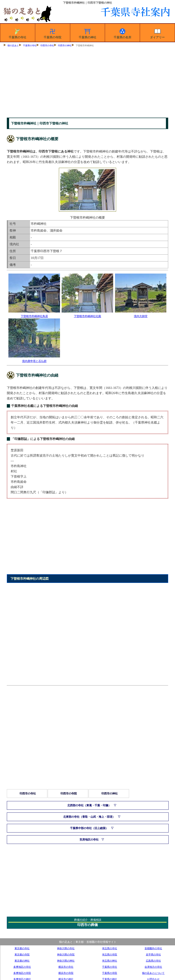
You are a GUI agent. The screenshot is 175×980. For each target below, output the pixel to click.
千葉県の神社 (87, 33)
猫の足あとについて (153, 973)
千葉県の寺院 (52, 33)
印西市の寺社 (47, 45)
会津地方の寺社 (153, 967)
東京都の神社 (22, 961)
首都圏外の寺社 (153, 948)
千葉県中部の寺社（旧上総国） (89, 828)
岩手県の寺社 (153, 954)
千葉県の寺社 (17, 33)
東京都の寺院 (22, 954)
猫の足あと (13, 45)
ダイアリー (157, 33)
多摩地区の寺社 (22, 967)
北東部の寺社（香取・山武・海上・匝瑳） (89, 817)
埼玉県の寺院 (110, 954)
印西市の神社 (65, 45)
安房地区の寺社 (89, 840)
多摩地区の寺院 (22, 973)
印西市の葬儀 (87, 925)
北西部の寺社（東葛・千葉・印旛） (89, 805)
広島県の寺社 (153, 961)
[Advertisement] (87, 83)
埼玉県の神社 (110, 961)
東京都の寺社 (22, 948)
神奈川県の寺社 (66, 948)
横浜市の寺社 (66, 967)
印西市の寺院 (69, 794)
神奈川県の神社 (66, 961)
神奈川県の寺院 (66, 954)
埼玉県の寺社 (110, 948)
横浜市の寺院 (66, 973)
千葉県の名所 (122, 33)
